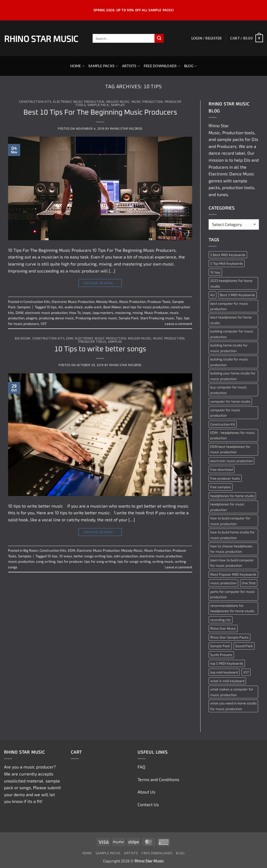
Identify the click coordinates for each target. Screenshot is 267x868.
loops (87, 313)
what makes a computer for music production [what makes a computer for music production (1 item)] (232, 692)
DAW (20, 313)
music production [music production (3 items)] (223, 583)
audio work (93, 307)
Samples (118, 105)
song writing (46, 561)
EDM (70, 339)
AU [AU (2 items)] (212, 295)
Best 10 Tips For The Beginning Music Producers (100, 113)
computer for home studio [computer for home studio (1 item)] (230, 401)
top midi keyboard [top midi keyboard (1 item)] (224, 672)
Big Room (22, 339)
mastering (123, 313)
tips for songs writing (134, 561)
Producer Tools (159, 302)
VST (44, 324)
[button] (207, 38)
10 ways (66, 556)
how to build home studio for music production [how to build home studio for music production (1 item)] (232, 535)
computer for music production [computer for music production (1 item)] (225, 413)
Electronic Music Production (79, 102)
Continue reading (100, 283)
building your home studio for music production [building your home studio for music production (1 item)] (233, 376)
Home (77, 66)
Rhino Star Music (41, 38)
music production (21, 561)
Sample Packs (103, 66)
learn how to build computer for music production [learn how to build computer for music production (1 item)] (232, 563)
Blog (190, 66)
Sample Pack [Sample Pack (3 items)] (220, 646)
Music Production (147, 102)
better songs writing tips (93, 556)
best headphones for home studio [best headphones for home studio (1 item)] (231, 320)
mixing (138, 313)
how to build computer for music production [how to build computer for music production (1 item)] (230, 521)
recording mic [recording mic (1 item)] (221, 620)
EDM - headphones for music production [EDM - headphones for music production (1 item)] (233, 435)
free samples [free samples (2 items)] (221, 487)
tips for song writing (100, 561)
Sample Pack (98, 105)
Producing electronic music (96, 318)
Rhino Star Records (126, 128)
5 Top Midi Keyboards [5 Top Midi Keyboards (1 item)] (227, 263)
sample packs (230, 139)
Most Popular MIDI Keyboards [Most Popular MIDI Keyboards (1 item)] (233, 574)
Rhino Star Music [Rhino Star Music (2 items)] (223, 628)
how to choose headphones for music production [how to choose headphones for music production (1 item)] (231, 549)
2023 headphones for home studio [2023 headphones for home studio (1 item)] (231, 283)
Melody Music (118, 102)
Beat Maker (112, 307)
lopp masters (103, 313)
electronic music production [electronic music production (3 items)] (231, 461)
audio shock (74, 307)
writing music (163, 561)
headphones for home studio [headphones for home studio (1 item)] (232, 496)
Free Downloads (162, 66)
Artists (131, 66)
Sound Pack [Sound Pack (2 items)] (244, 646)
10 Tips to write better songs (100, 349)
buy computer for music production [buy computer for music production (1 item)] (229, 390)
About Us (146, 792)
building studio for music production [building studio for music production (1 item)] (229, 362)
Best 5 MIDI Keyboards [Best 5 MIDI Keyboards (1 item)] (238, 295)
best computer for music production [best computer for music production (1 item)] (229, 306)
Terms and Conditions (158, 779)
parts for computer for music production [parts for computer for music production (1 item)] (233, 594)
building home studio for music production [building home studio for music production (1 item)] (229, 348)
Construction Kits (35, 102)
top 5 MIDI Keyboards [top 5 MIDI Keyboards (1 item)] (227, 663)
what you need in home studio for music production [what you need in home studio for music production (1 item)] (233, 706)
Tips (179, 318)
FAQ (141, 767)
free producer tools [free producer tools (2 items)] (225, 478)
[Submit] (159, 38)
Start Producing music (157, 318)
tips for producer (70, 561)
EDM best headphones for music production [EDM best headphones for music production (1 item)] (230, 449)
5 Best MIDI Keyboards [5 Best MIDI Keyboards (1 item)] (228, 255)
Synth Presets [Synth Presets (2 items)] (221, 655)
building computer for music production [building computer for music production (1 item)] (232, 334)
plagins (32, 318)
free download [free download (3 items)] (222, 469)
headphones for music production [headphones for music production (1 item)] (227, 507)
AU (61, 307)
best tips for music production (146, 307)
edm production (126, 556)
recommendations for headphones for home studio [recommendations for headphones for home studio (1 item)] (232, 608)
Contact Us (148, 804)
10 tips (52, 307)
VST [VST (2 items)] (246, 672)
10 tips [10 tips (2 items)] (215, 272)
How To (75, 313)
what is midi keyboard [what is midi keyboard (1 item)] (227, 681)
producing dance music (57, 318)
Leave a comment (178, 324)
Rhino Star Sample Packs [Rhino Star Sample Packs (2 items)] (229, 637)
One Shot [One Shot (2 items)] (249, 583)
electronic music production (46, 313)
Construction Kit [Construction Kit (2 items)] (223, 424)
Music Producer (156, 313)
